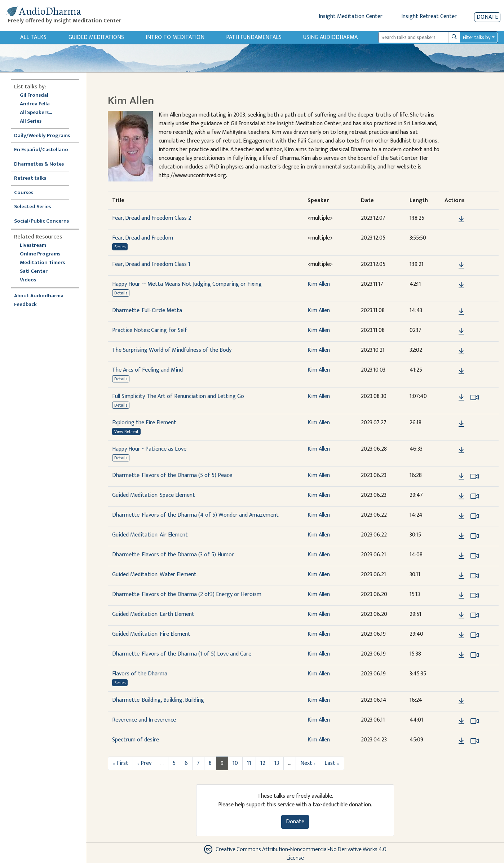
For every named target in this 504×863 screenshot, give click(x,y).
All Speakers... (36, 113)
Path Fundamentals (254, 37)
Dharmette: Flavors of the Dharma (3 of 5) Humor (173, 555)
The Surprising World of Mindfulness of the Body (172, 350)
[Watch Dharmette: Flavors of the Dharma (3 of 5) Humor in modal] (475, 556)
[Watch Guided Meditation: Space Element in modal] (475, 496)
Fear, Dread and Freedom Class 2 (152, 218)
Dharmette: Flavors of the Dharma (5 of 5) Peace (172, 475)
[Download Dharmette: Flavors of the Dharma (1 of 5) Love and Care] (461, 655)
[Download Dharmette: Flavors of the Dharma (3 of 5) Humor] (461, 556)
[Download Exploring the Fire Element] (461, 424)
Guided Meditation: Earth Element (153, 614)
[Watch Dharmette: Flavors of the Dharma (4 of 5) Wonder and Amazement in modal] (475, 516)
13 (277, 763)
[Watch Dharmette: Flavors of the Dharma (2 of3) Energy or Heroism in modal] (475, 596)
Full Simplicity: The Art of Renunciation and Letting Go (178, 396)
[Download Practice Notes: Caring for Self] (461, 332)
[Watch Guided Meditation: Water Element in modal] (475, 576)
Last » (332, 763)
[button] (450, 219)
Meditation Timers (42, 263)
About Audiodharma (39, 296)
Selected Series (37, 207)
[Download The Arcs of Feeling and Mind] (461, 371)
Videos (32, 280)
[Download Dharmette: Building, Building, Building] (461, 701)
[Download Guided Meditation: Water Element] (461, 576)
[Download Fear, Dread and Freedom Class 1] (461, 266)
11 (249, 763)
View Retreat (126, 431)
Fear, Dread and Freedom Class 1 (151, 264)
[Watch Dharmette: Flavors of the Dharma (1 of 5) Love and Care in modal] (475, 655)
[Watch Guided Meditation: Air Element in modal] (475, 536)
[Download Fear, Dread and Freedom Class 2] (461, 219)
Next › (308, 763)
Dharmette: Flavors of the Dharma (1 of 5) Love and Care (182, 654)
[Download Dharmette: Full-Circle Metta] (461, 312)
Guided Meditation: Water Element (154, 575)
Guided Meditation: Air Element (150, 535)
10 (235, 763)
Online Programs (40, 254)
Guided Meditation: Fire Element (151, 634)
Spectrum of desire (136, 740)
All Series (31, 121)
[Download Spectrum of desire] (461, 741)
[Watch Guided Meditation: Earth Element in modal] (475, 616)
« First (120, 763)
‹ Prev (144, 763)
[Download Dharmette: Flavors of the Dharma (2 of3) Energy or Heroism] (461, 596)
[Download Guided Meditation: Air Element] (461, 536)
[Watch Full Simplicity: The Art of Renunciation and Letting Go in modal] (475, 398)
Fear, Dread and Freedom (143, 238)
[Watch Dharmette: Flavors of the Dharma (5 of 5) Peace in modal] (475, 477)
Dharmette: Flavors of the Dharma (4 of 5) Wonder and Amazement (195, 515)
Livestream (33, 246)
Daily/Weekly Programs (46, 136)
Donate (487, 17)
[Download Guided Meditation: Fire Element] (461, 635)
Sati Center (34, 271)
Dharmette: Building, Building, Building (158, 700)
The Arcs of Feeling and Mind (147, 370)
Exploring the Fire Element (144, 423)
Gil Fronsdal (34, 95)
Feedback (25, 305)
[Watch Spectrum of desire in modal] (475, 741)
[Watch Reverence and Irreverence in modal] (475, 721)
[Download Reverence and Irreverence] (461, 721)
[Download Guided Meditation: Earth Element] (461, 616)
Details (121, 293)
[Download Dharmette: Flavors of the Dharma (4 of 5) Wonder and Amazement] (461, 516)
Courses (24, 193)
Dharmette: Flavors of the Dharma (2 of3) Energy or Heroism (187, 594)
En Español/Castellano (41, 150)
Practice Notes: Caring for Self (150, 330)
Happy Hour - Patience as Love (149, 449)
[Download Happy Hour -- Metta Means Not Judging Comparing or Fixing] (461, 285)
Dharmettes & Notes (39, 164)
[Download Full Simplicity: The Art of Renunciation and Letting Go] (461, 398)
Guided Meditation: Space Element (154, 495)
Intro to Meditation (175, 37)
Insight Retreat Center (429, 16)
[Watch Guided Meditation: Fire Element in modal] (475, 635)
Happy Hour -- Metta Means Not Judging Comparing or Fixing (187, 284)
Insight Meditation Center (351, 16)
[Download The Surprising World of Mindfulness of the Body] (461, 351)
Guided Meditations (96, 37)
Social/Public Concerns (41, 221)
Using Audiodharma (330, 37)
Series (120, 247)
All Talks (33, 37)
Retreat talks (30, 178)
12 (263, 763)
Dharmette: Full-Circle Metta (147, 310)
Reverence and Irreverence (144, 720)
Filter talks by (477, 37)
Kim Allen (319, 284)
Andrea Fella (35, 104)
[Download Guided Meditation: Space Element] (461, 496)
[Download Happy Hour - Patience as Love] (461, 450)
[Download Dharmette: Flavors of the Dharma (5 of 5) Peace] (461, 477)
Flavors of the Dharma (140, 674)
